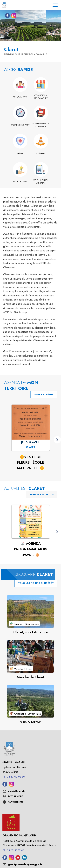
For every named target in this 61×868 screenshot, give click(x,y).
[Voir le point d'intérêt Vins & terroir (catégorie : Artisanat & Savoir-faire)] (30, 701)
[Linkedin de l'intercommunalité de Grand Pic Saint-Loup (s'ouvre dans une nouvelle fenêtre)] (24, 859)
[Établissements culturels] (41, 125)
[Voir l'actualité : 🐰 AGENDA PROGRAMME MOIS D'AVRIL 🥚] (31, 522)
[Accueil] (4, 5)
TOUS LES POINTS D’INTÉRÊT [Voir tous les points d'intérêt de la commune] (36, 583)
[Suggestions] (20, 182)
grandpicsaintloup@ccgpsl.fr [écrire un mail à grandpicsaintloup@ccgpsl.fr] (25, 865)
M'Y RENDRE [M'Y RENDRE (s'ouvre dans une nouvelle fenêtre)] (16, 796)
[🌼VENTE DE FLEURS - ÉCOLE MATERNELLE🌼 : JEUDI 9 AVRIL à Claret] (31, 447)
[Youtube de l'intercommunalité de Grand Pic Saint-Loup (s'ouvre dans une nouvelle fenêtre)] (18, 859)
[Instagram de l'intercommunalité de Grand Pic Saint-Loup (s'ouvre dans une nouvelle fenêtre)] (11, 859)
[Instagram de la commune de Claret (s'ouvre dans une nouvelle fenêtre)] (13, 16)
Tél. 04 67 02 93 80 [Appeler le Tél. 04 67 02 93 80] (14, 777)
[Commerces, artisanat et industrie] (41, 97)
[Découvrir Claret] (20, 125)
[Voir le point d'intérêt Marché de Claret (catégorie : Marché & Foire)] (30, 656)
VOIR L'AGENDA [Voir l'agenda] (44, 394)
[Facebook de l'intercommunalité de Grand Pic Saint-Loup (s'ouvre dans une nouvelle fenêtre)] (5, 859)
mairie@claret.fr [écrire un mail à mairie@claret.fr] (17, 791)
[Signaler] (41, 153)
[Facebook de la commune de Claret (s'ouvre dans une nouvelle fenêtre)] (7, 16)
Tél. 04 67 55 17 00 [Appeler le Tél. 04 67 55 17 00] (14, 850)
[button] (57, 440)
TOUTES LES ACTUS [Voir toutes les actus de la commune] (42, 495)
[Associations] (20, 97)
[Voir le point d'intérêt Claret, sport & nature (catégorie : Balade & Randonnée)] (30, 611)
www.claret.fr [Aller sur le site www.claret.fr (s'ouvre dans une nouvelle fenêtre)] (16, 802)
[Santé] (20, 153)
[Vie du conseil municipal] (41, 182)
